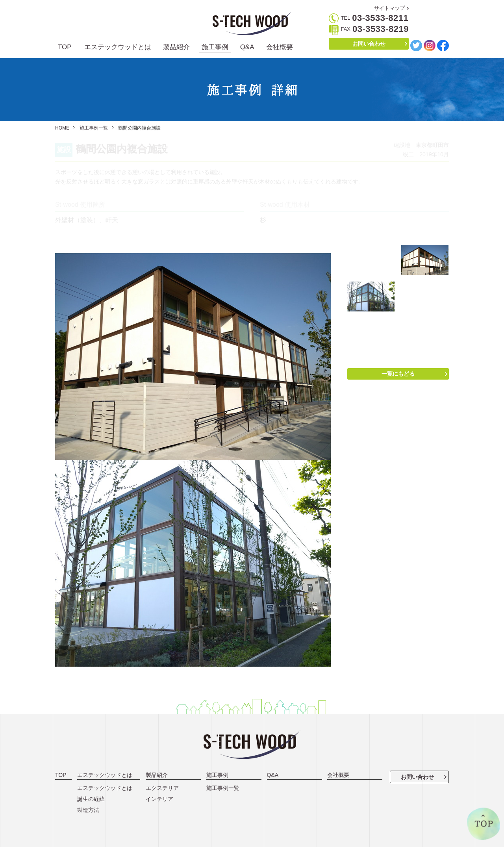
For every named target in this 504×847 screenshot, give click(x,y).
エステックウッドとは (118, 47)
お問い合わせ (369, 44)
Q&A (247, 47)
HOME (62, 128)
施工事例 (215, 47)
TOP (65, 47)
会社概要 (280, 47)
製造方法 (88, 810)
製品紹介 (176, 47)
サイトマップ (389, 8)
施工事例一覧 (94, 128)
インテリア (159, 799)
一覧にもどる (398, 374)
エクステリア (162, 788)
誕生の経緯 (91, 799)
